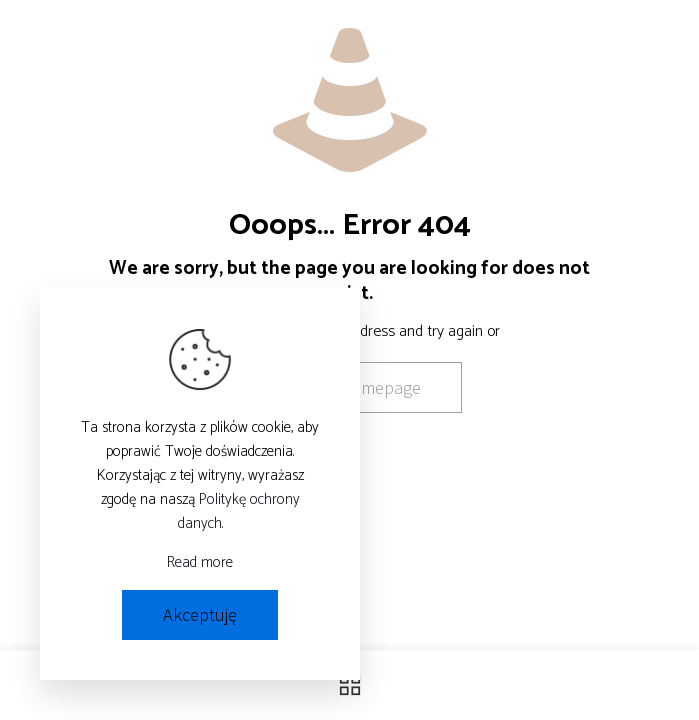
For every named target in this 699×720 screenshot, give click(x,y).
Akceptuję (200, 614)
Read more (200, 563)
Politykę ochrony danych (239, 511)
